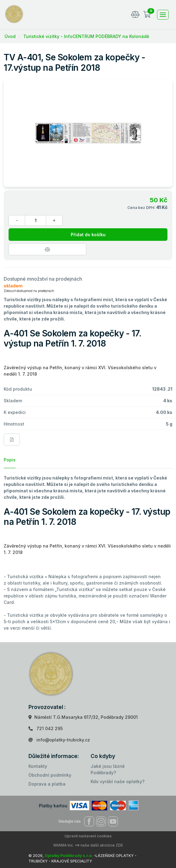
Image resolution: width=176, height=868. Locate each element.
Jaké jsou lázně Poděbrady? (108, 769)
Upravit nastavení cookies (88, 836)
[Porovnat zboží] (47, 249)
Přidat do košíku (88, 235)
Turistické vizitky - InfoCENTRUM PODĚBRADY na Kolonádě (86, 36)
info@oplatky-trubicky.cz (63, 740)
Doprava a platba (47, 784)
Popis (10, 460)
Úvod (10, 36)
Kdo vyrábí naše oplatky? (118, 781)
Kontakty (38, 766)
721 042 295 (50, 728)
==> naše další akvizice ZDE (99, 845)
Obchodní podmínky (50, 775)
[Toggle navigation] (163, 15)
